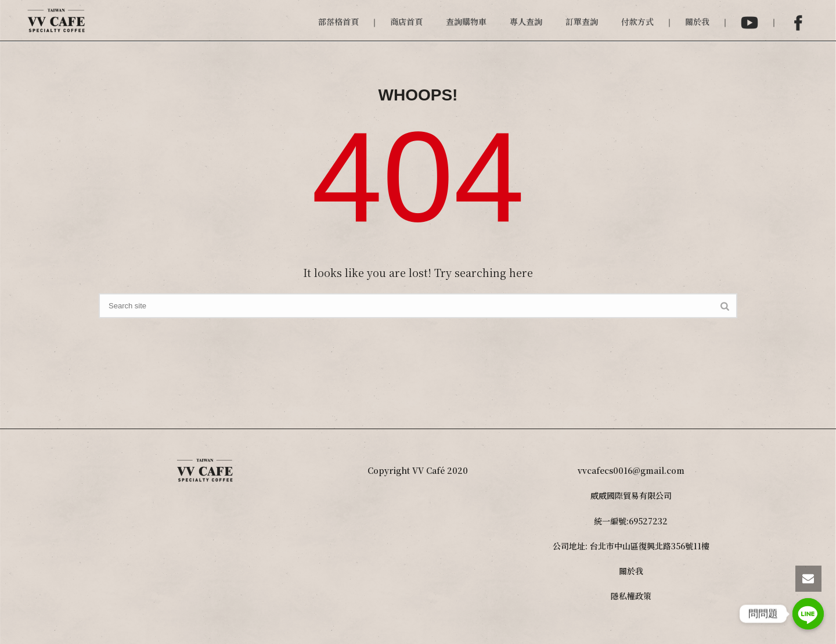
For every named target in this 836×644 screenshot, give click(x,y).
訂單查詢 (582, 21)
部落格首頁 (338, 21)
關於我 (697, 21)
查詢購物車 (466, 21)
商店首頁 (406, 21)
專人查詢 (526, 21)
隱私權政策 (631, 596)
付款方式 (637, 21)
